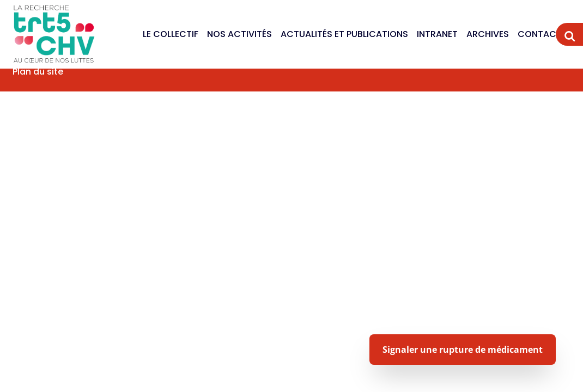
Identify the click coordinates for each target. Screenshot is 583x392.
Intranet (437, 34)
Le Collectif (171, 34)
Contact (540, 34)
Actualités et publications (344, 34)
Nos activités (239, 34)
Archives (488, 34)
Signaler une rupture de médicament (463, 350)
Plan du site (38, 72)
